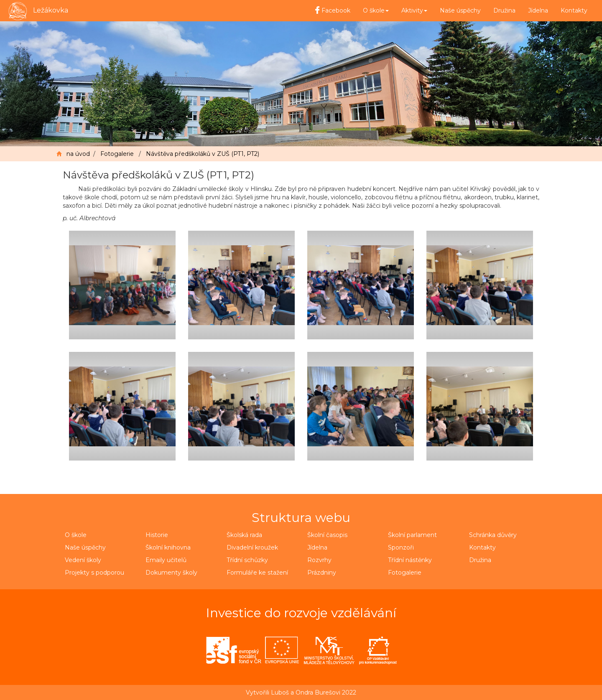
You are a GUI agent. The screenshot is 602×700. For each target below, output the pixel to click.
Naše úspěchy (460, 10)
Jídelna (538, 10)
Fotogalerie (117, 154)
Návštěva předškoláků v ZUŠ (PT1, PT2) (203, 154)
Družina (504, 10)
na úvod (78, 154)
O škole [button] (376, 10)
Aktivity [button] (414, 10)
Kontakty (574, 10)
